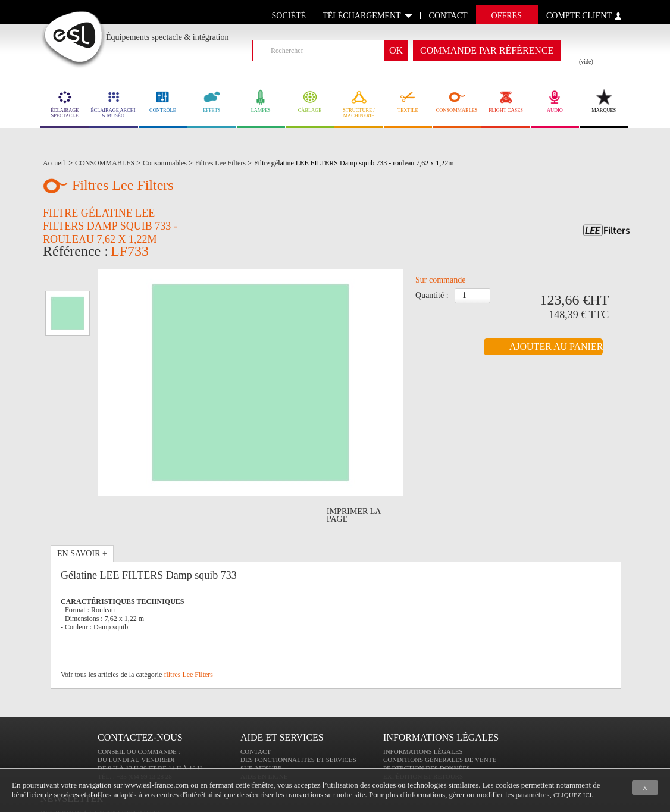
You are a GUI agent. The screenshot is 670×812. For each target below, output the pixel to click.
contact (448, 16)
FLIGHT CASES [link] (505, 101)
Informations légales (423, 710)
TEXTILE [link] (408, 101)
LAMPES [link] (261, 101)
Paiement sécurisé (416, 743)
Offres (507, 16)
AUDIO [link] (555, 101)
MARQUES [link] (604, 101)
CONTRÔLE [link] (163, 101)
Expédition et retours (423, 735)
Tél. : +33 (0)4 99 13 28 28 (135, 735)
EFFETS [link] (212, 101)
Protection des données (427, 726)
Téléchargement (361, 16)
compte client (579, 16)
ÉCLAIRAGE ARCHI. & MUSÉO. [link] (113, 104)
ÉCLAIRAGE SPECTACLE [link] (65, 104)
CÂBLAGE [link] (310, 101)
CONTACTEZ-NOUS (140, 696)
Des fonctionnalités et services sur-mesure (298, 722)
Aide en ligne (264, 735)
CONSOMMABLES (457, 101)
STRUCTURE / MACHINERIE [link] (359, 104)
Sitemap (254, 743)
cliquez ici (572, 795)
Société (289, 16)
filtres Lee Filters (188, 615)
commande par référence (487, 50)
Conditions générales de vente (440, 718)
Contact (256, 710)
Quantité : (432, 299)
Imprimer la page (354, 455)
